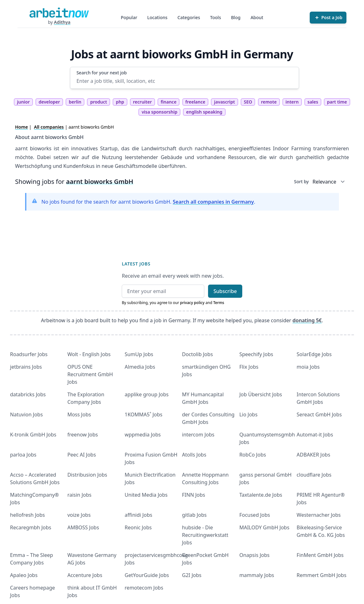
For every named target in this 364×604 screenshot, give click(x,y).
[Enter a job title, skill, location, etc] (185, 81)
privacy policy (192, 303)
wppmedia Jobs (143, 435)
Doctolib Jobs (197, 354)
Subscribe (225, 291)
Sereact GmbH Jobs (319, 414)
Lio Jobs (249, 414)
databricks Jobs (28, 394)
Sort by (301, 182)
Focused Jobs (255, 515)
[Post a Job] (328, 18)
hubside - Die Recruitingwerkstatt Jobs (205, 535)
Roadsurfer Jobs (29, 354)
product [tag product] (99, 102)
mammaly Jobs (257, 575)
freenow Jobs (83, 435)
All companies (49, 127)
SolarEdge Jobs (314, 354)
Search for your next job (102, 73)
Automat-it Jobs (315, 435)
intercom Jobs (198, 435)
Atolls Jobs (194, 455)
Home (21, 127)
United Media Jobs (146, 495)
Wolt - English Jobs (89, 354)
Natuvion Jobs (26, 414)
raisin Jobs (80, 495)
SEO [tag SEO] (248, 102)
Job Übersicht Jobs (261, 394)
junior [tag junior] (23, 102)
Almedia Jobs (140, 367)
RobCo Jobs (253, 455)
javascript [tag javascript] (224, 102)
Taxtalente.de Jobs (261, 495)
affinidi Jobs (138, 515)
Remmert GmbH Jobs (321, 575)
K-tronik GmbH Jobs (33, 435)
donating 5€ (307, 320)
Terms (219, 303)
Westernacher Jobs (318, 515)
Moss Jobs (79, 414)
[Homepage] (59, 13)
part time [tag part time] (337, 102)
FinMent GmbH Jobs (320, 555)
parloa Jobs (23, 455)
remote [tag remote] (269, 102)
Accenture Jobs (85, 575)
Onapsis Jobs (254, 555)
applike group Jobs (147, 394)
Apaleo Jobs (24, 575)
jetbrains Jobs (26, 367)
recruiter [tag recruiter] (142, 102)
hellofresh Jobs (27, 515)
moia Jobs (308, 367)
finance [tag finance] (169, 102)
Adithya (62, 22)
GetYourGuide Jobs (147, 575)
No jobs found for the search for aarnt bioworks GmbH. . (148, 202)
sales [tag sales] (313, 102)
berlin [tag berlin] (75, 102)
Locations (157, 17)
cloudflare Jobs (314, 475)
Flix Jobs (249, 367)
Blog (236, 17)
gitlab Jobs (194, 515)
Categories (189, 17)
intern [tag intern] (292, 102)
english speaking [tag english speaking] (204, 112)
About (257, 17)
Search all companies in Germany (213, 202)
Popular (129, 17)
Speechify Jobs (256, 354)
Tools (216, 17)
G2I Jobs (192, 575)
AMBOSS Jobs (83, 527)
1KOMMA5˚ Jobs (143, 414)
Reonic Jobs (138, 527)
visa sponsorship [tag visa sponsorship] (159, 112)
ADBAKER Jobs (313, 455)
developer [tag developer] (49, 102)
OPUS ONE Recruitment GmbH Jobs (90, 374)
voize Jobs (79, 515)
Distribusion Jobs (87, 475)
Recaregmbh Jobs (31, 527)
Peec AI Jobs (82, 455)
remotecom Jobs (144, 588)
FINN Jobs (194, 495)
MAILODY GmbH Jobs (264, 527)
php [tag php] (120, 102)
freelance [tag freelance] (195, 102)
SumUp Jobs (139, 354)
